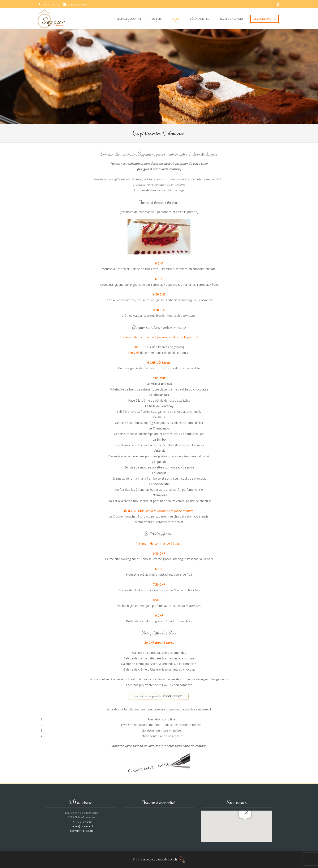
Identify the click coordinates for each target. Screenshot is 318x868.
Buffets (156, 19)
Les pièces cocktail (129, 19)
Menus (176, 19)
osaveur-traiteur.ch (81, 831)
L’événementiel (199, 19)
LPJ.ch (177, 859)
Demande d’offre (265, 19)
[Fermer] (246, 813)
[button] (245, 824)
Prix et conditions (231, 19)
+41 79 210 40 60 (51, 5)
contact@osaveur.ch (78, 5)
